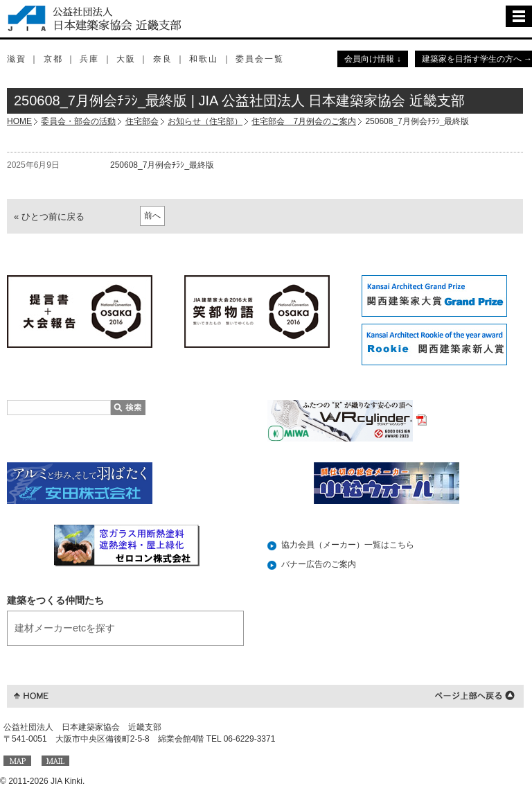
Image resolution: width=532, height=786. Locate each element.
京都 (53, 59)
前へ (152, 216)
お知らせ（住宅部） (205, 121)
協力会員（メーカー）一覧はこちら (348, 545)
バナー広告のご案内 (319, 564)
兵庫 (89, 59)
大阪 (126, 59)
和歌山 (204, 59)
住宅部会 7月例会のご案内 (304, 121)
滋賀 (17, 59)
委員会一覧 (260, 59)
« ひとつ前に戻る (49, 217)
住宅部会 (142, 121)
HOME (19, 121)
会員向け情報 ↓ (372, 59)
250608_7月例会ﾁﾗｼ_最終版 (162, 165)
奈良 (163, 59)
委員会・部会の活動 (78, 121)
